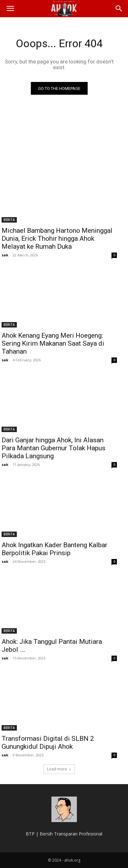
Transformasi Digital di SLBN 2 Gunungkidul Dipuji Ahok (48, 743)
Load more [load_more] (59, 769)
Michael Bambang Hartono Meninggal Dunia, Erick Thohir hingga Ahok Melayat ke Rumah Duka (57, 239)
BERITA (9, 220)
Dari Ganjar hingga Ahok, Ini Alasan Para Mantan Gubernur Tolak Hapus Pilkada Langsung (54, 448)
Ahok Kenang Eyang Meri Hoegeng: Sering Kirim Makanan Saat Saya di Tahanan (53, 343)
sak (5, 255)
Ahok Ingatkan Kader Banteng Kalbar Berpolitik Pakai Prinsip (54, 549)
